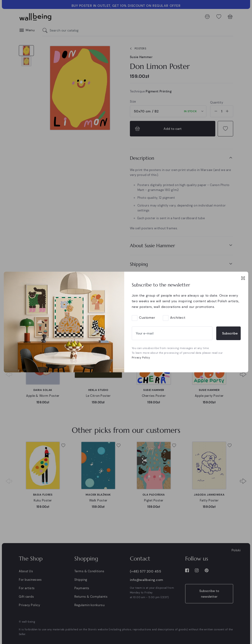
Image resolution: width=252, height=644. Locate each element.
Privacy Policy (141, 358)
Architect (178, 318)
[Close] (243, 278)
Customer (147, 318)
